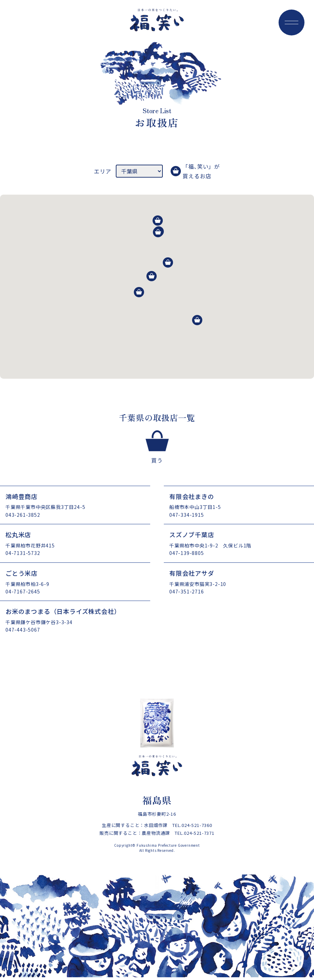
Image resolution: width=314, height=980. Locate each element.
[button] (197, 320)
